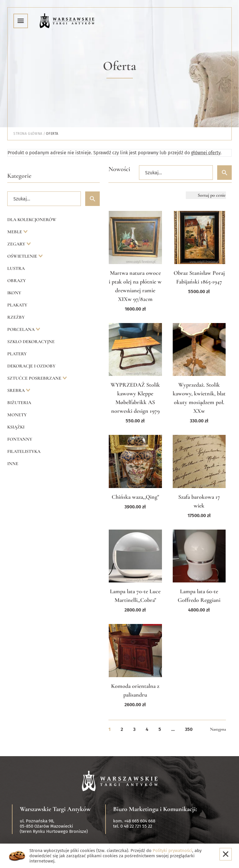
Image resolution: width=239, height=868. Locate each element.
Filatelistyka (24, 451)
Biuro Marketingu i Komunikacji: (155, 809)
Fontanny (20, 439)
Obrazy (17, 281)
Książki (16, 427)
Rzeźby (16, 317)
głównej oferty (206, 153)
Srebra (17, 390)
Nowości (119, 169)
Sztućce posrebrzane (35, 378)
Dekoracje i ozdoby (31, 366)
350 (189, 729)
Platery (17, 354)
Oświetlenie (23, 256)
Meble (15, 232)
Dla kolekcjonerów (32, 220)
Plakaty (17, 305)
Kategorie (19, 176)
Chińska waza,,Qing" (135, 497)
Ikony (14, 293)
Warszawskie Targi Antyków (55, 809)
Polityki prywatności (172, 851)
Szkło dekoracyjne (31, 342)
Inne (13, 464)
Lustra (16, 268)
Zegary (17, 244)
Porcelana (22, 329)
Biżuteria (19, 403)
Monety (17, 415)
